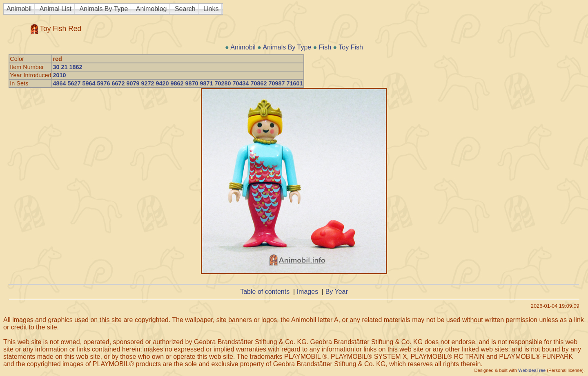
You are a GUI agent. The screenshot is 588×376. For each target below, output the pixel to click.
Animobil (19, 9)
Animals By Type (104, 9)
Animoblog (151, 9)
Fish (325, 47)
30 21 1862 (67, 67)
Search (185, 9)
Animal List (56, 9)
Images (307, 292)
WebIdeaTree (532, 370)
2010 (59, 75)
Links (211, 9)
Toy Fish (351, 47)
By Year (337, 292)
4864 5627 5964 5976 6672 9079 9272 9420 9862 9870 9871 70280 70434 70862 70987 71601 (178, 83)
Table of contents (265, 292)
